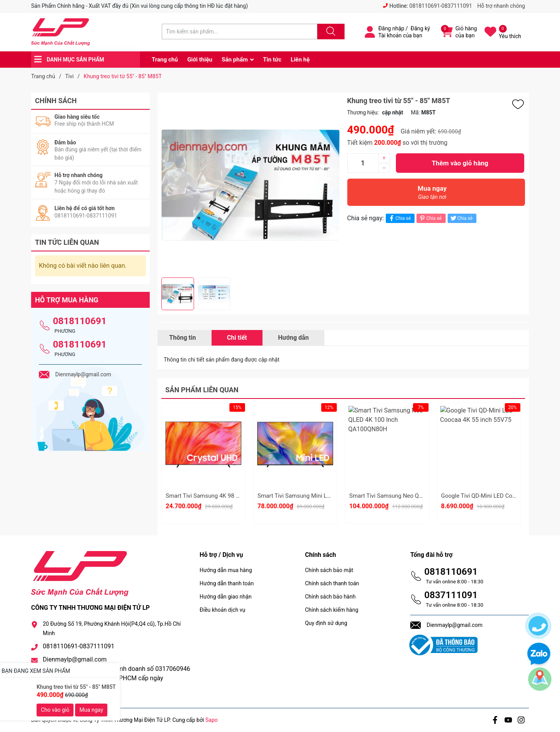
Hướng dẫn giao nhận (226, 597)
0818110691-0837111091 (441, 6)
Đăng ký (420, 28)
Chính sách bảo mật (329, 570)
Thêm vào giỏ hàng (460, 163)
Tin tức (272, 60)
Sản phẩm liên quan (202, 390)
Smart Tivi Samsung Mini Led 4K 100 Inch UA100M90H (329, 496)
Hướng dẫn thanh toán (227, 583)
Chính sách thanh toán (332, 583)
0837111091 (451, 595)
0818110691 (80, 321)
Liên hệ (300, 60)
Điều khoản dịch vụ (222, 610)
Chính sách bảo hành (330, 597)
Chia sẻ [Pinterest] (430, 218)
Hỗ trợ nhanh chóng (501, 6)
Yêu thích (510, 36)
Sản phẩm (235, 60)
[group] (250, 185)
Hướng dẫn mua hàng (226, 570)
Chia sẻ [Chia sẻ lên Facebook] (399, 218)
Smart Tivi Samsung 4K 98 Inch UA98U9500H (225, 496)
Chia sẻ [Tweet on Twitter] (461, 218)
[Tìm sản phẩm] (240, 32)
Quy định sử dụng (326, 623)
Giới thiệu (200, 60)
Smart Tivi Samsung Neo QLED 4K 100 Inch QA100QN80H (424, 496)
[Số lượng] (363, 163)
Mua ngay (432, 194)
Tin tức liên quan (67, 242)
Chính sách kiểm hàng (332, 610)
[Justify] (330, 32)
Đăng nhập (391, 28)
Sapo (212, 720)
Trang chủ (165, 60)
